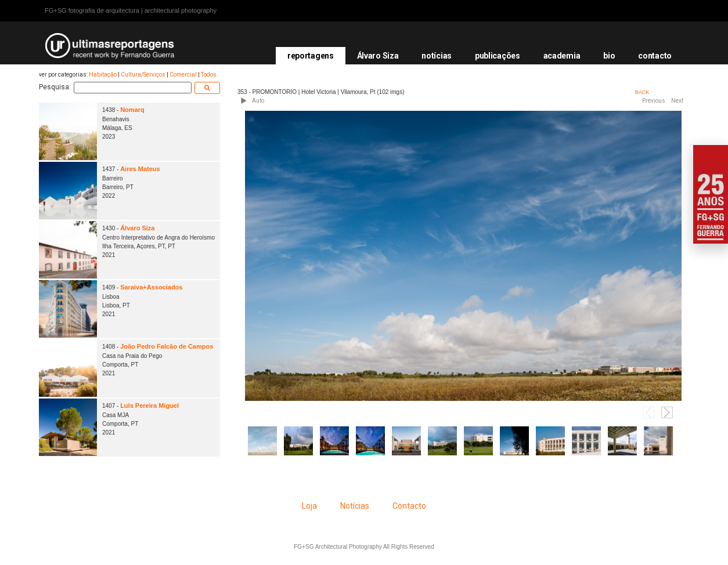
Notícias (355, 506)
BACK (642, 92)
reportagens (311, 56)
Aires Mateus (140, 169)
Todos (209, 75)
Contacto (409, 506)
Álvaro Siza (378, 56)
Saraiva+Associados (151, 287)
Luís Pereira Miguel (149, 405)
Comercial (183, 75)
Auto (258, 101)
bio (609, 56)
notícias (437, 56)
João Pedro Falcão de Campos (167, 346)
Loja (309, 506)
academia (562, 56)
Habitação (103, 75)
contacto (655, 56)
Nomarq (132, 110)
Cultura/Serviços (143, 75)
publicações (498, 56)
